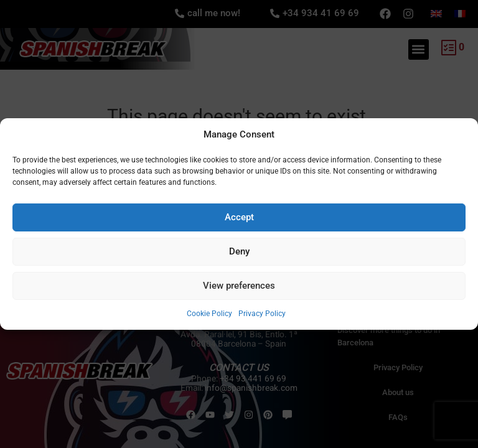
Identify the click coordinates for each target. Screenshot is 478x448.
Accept (239, 217)
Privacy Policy (262, 314)
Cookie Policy (209, 314)
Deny (239, 251)
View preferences (239, 286)
